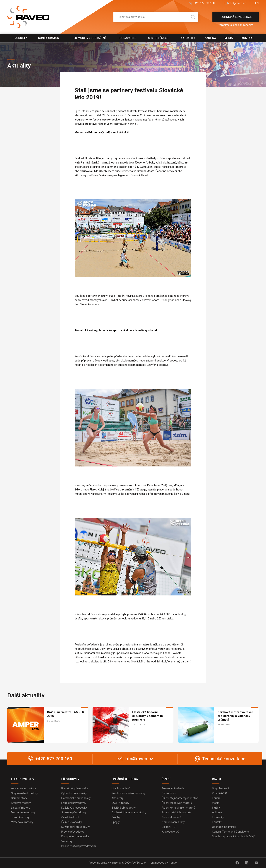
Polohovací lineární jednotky (128, 793)
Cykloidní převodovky (74, 793)
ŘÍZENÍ (166, 779)
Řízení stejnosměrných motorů (180, 798)
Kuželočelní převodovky (75, 827)
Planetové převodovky (75, 788)
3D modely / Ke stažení (90, 38)
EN (257, 3)
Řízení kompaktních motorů (178, 808)
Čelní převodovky (72, 822)
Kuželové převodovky (74, 808)
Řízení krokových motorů (177, 803)
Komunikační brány (173, 822)
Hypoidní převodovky (74, 803)
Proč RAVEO (220, 793)
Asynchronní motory (23, 788)
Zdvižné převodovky (124, 808)
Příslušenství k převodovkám (79, 846)
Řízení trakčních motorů (176, 812)
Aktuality (188, 38)
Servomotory (19, 798)
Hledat (193, 17)
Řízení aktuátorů (172, 817)
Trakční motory (20, 817)
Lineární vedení (121, 788)
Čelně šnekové (70, 817)
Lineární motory (21, 808)
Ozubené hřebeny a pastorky (129, 812)
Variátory (67, 841)
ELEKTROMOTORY (23, 779)
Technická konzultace (236, 19)
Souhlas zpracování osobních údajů (234, 836)
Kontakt (248, 38)
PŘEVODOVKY (70, 779)
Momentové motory (23, 812)
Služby (216, 808)
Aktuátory (117, 798)
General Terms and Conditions (230, 832)
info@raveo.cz (237, 3)
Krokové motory (21, 803)
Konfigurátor (49, 38)
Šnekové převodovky (74, 812)
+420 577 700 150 (204, 3)
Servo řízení (169, 793)
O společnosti (159, 38)
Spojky (116, 822)
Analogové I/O (170, 832)
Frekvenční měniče (173, 788)
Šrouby (116, 817)
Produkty (20, 38)
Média (229, 38)
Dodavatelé (128, 38)
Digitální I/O (169, 827)
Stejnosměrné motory (24, 793)
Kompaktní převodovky (75, 836)
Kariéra (210, 38)
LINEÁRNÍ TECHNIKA (125, 779)
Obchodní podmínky (224, 827)
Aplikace (217, 812)
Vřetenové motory (22, 822)
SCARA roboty (120, 803)
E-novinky (218, 817)
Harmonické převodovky (76, 798)
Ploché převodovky (73, 832)
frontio (173, 863)
